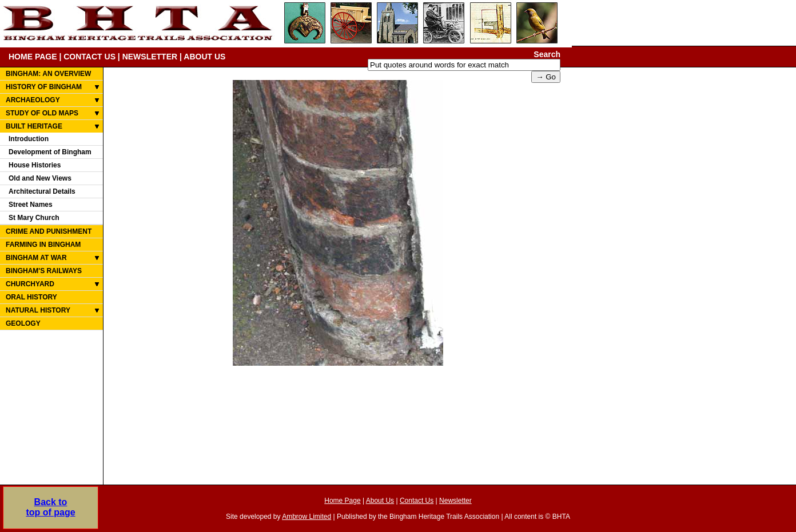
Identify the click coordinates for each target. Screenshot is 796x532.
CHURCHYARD (30, 284)
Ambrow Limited (307, 517)
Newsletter (455, 501)
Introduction (29, 139)
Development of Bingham (50, 152)
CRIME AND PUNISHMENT (49, 231)
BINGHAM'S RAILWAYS (44, 271)
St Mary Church (34, 218)
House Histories (35, 165)
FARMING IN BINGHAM (43, 245)
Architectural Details (42, 191)
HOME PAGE (33, 57)
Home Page (342, 501)
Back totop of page (50, 507)
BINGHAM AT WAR (36, 258)
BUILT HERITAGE (34, 126)
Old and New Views (40, 178)
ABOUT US (204, 57)
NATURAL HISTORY (38, 310)
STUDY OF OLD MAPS (42, 113)
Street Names (31, 205)
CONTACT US (89, 57)
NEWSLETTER (150, 57)
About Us (380, 501)
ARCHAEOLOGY (33, 100)
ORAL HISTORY (31, 297)
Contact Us (417, 501)
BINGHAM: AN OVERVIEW (48, 74)
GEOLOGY (23, 323)
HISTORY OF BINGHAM (44, 87)
